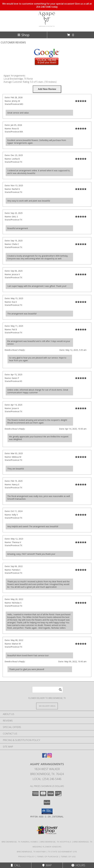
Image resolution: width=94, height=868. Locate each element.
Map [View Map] (47, 865)
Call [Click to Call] (16, 865)
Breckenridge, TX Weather (31, 852)
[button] (47, 811)
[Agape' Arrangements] (47, 27)
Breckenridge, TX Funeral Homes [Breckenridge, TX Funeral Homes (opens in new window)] (20, 842)
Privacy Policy (26, 857)
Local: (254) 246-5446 (47, 779)
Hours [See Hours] (78, 865)
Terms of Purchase (48, 857)
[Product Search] (48, 690)
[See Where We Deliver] (47, 706)
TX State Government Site (63, 852)
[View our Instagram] (50, 757)
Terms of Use (68, 857)
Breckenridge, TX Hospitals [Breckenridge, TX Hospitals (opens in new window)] (56, 842)
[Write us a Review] (47, 89)
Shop (23, 35)
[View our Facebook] (44, 757)
